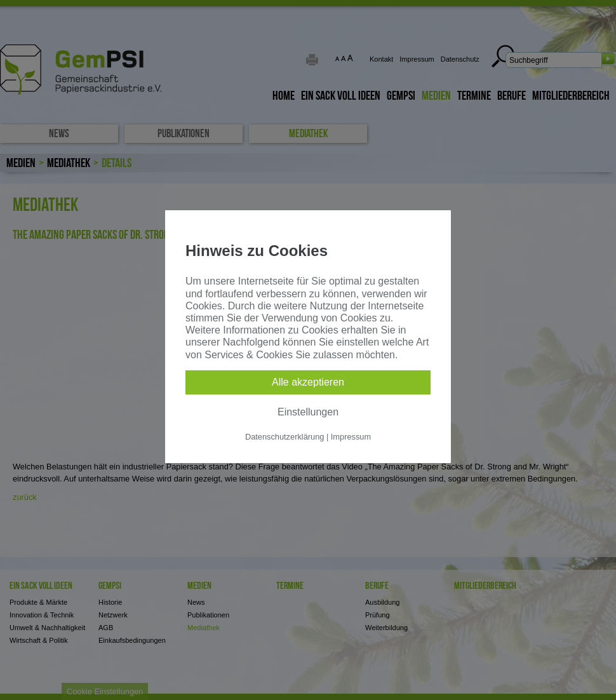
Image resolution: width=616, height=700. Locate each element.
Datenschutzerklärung (285, 437)
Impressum (351, 437)
